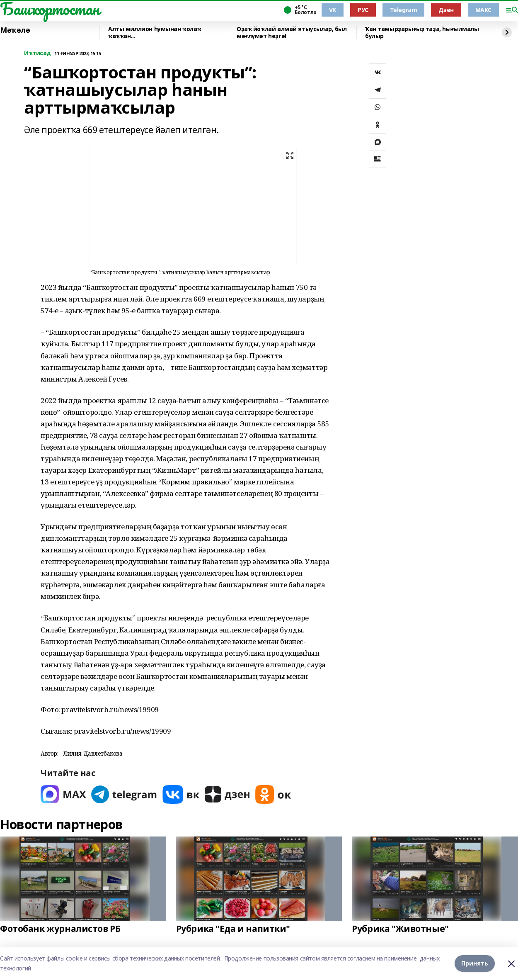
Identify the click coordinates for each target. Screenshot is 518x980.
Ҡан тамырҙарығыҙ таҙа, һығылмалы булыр (422, 33)
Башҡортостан (50, 9)
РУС (363, 10)
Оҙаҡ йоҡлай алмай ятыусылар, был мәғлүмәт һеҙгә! (292, 33)
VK (333, 10)
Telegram (404, 10)
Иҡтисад (38, 53)
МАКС (483, 10)
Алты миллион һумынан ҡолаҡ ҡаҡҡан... (155, 33)
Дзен (446, 10)
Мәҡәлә (15, 30)
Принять (475, 963)
